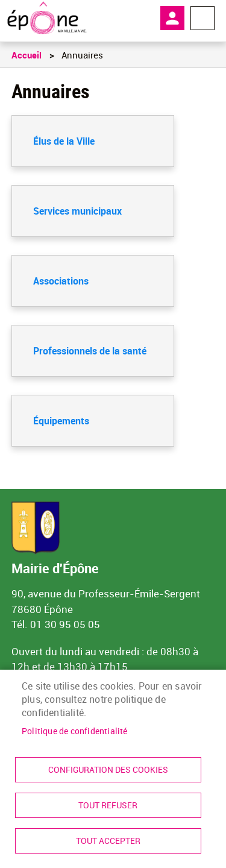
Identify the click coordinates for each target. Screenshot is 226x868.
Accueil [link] (27, 55)
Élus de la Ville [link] (64, 141)
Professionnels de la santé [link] (90, 351)
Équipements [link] (61, 421)
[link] (47, 18)
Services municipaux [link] (77, 211)
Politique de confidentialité (75, 731)
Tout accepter (108, 841)
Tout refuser (108, 805)
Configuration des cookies (108, 770)
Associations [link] (61, 281)
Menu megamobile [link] (202, 18)
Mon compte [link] (172, 18)
